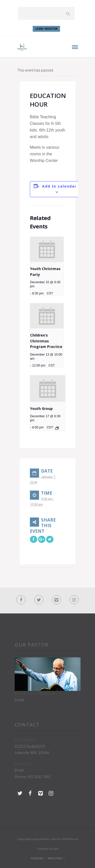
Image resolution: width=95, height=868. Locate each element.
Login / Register (46, 29)
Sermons (37, 858)
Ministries (55, 858)
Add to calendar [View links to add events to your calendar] (59, 186)
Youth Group (41, 408)
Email (19, 700)
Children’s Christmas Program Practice (46, 341)
